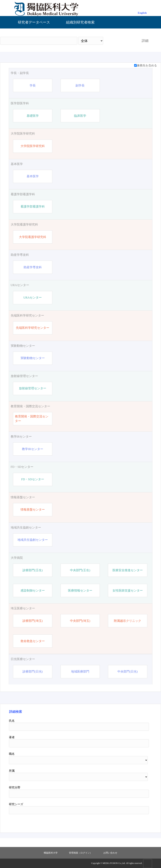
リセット (140, 822)
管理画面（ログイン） (80, 853)
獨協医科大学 (51, 853)
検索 (119, 41)
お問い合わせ (110, 853)
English (142, 13)
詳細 (145, 41)
